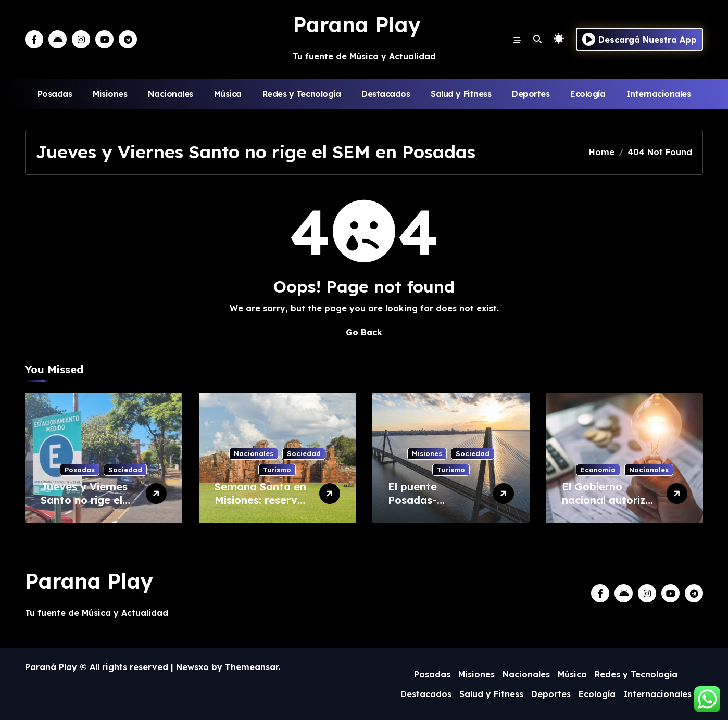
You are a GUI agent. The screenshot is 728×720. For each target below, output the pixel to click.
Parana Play (357, 24)
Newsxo (192, 667)
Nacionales (170, 94)
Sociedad (125, 470)
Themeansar (252, 667)
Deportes (531, 94)
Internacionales (659, 94)
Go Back (364, 332)
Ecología (588, 94)
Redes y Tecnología (302, 94)
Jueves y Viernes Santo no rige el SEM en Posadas (84, 500)
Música (228, 94)
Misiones (110, 94)
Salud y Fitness (461, 94)
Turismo (277, 470)
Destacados (386, 94)
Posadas (55, 94)
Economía (598, 470)
